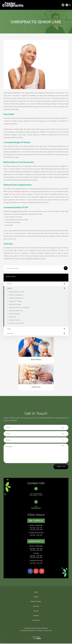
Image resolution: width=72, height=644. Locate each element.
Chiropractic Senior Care (16, 310)
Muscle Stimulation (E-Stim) (16, 292)
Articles (36, 611)
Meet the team (36, 602)
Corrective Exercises (14, 320)
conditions (10, 333)
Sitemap (39, 631)
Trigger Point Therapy (15, 301)
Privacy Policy (48, 631)
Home (36, 592)
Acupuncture (12, 317)
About (36, 597)
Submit (59, 467)
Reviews (36, 616)
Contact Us (36, 387)
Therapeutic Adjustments (16, 298)
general (9, 284)
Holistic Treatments (14, 314)
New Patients (36, 359)
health (9, 329)
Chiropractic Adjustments (16, 295)
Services (36, 607)
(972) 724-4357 (36, 508)
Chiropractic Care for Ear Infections (19, 307)
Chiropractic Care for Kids (16, 323)
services (9, 288)
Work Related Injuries (15, 304)
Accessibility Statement (28, 631)
